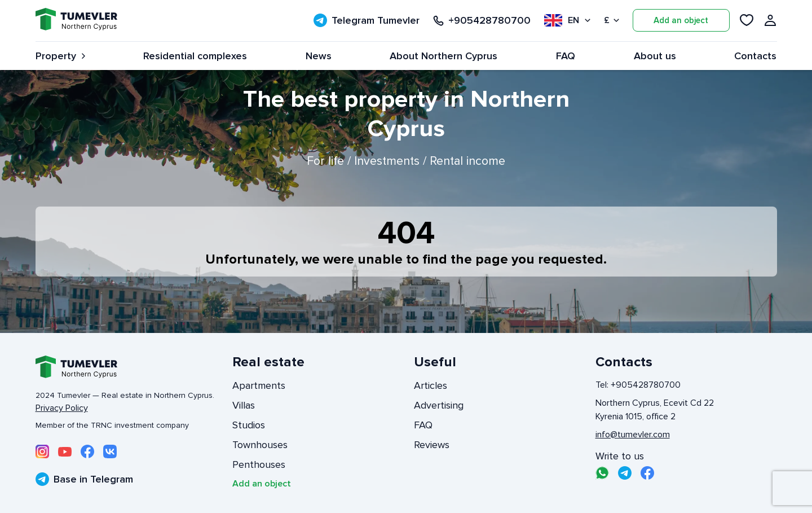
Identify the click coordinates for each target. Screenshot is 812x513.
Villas (244, 405)
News (319, 56)
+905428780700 (482, 21)
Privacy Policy (62, 408)
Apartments (259, 385)
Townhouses (260, 445)
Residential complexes (195, 56)
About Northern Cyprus (443, 56)
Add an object (681, 20)
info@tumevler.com (633, 435)
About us (655, 56)
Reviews (432, 445)
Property (60, 56)
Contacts (755, 56)
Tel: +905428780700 (638, 385)
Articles (431, 385)
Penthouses (259, 464)
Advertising (439, 405)
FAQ (566, 56)
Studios (249, 425)
